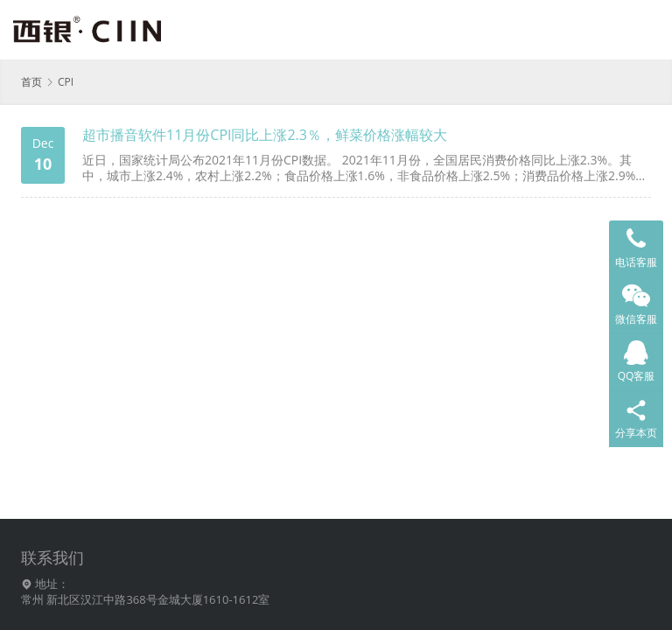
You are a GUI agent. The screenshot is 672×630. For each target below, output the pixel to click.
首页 (31, 82)
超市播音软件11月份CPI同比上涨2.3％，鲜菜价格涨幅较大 (265, 135)
